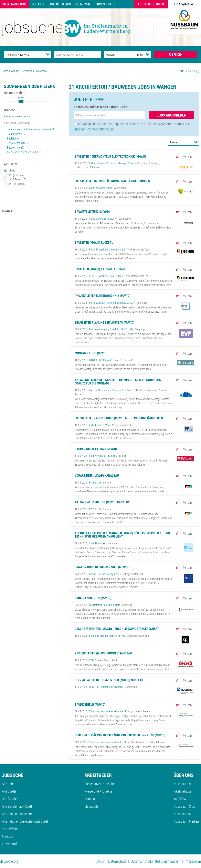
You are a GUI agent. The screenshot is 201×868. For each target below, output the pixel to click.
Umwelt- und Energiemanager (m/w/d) (102, 567)
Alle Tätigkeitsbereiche (17, 814)
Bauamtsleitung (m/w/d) (92, 212)
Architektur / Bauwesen (17, 123)
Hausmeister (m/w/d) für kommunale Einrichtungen (112, 181)
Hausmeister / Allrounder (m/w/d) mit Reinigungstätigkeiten (119, 418)
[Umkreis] (136, 55)
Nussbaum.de (183, 784)
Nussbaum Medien (186, 821)
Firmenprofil (10, 844)
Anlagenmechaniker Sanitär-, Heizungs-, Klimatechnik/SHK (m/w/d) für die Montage (118, 382)
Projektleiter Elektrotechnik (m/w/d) (103, 296)
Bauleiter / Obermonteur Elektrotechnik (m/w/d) (110, 156)
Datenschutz (117, 861)
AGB (100, 861)
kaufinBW (180, 799)
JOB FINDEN (175, 54)
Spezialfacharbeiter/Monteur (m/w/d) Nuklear (109, 680)
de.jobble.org (9, 861)
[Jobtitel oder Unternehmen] (77, 55)
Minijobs (38, 4)
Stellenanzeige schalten (100, 784)
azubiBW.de (83, 4)
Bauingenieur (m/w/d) (90, 705)
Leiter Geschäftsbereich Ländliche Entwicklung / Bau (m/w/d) (120, 735)
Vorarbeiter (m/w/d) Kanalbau (97, 475)
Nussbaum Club (184, 806)
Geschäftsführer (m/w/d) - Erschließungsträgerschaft (117, 629)
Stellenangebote (14, 4)
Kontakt (90, 799)
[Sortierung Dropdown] (196, 142)
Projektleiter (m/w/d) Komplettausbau (103, 653)
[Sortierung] (179, 142)
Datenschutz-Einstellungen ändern (155, 861)
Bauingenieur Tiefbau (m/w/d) (96, 449)
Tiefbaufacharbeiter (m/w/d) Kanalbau (103, 502)
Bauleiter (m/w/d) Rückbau (94, 242)
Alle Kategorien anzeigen (18, 116)
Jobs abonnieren (172, 115)
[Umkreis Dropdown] (148, 54)
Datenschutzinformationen (92, 129)
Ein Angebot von (184, 4)
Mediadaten (92, 806)
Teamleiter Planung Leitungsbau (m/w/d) (105, 322)
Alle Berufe (9, 799)
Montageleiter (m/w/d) (91, 353)
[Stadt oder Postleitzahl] (117, 55)
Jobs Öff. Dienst (60, 4)
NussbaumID (182, 814)
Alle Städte (9, 791)
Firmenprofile (105, 4)
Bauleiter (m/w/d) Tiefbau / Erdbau (100, 269)
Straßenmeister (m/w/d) (93, 598)
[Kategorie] (24, 55)
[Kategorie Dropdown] (48, 54)
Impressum (193, 861)
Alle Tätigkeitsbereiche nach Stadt (25, 821)
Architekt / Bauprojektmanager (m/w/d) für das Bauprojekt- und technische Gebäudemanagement (122, 535)
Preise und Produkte (98, 791)
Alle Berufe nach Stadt (17, 806)
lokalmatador (182, 791)
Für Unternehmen (151, 4)
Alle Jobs (8, 784)
